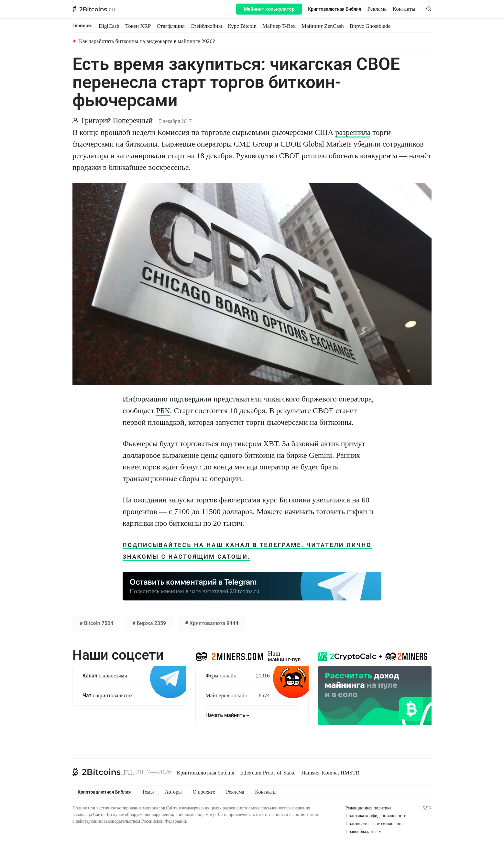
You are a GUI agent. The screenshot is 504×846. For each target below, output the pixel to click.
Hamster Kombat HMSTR (330, 773)
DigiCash (109, 26)
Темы (148, 792)
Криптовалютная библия (206, 773)
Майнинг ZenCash (323, 26)
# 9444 (212, 623)
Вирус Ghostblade (370, 26)
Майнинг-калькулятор (269, 9)
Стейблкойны (206, 26)
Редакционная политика (368, 808)
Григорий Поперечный (117, 121)
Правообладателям (363, 832)
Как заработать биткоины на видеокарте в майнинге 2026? (147, 41)
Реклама (377, 9)
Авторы (173, 792)
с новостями (105, 676)
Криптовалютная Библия (334, 9)
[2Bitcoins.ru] (103, 772)
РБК (163, 411)
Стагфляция (171, 26)
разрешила (353, 132)
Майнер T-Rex (279, 26)
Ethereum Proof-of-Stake (268, 773)
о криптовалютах (108, 695)
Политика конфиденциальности (376, 816)
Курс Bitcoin (242, 26)
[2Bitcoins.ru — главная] (94, 9)
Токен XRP (138, 26)
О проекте (204, 792)
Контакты (404, 9)
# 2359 (149, 623)
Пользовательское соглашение (375, 824)
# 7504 (96, 623)
